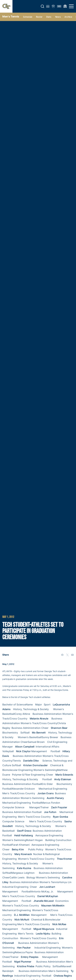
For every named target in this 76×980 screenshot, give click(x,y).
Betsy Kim (18, 849)
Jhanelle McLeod (44, 901)
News (58, 17)
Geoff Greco (24, 831)
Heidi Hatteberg (24, 835)
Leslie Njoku (43, 934)
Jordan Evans (46, 793)
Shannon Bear (59, 728)
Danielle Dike (31, 761)
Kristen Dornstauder (36, 765)
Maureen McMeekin (53, 906)
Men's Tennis (11, 17)
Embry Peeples (30, 957)
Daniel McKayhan (48, 896)
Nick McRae (59, 924)
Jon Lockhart (47, 887)
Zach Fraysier (59, 807)
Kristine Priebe (26, 966)
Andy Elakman (63, 779)
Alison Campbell (25, 747)
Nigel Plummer (23, 962)
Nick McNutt (22, 920)
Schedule (28, 17)
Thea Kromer (64, 859)
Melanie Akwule (39, 719)
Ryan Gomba (61, 817)
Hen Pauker (24, 948)
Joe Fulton (50, 812)
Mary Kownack (23, 854)
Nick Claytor (23, 751)
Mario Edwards (64, 775)
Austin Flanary (55, 798)
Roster (39, 17)
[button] (43, 6)
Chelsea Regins (63, 976)
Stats (49, 17)
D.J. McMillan (22, 915)
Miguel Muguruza (44, 929)
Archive (68, 17)
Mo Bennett (39, 733)
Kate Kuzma (24, 868)
